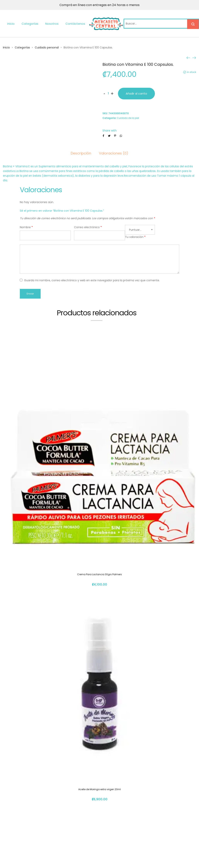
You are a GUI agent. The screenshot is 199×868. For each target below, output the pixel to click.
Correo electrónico (88, 227)
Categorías (30, 24)
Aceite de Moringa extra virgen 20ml (99, 789)
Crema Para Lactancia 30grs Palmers (99, 574)
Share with (110, 131)
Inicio (11, 24)
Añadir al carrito (136, 94)
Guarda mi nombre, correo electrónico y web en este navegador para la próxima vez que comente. (92, 280)
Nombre (26, 227)
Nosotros (52, 24)
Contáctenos (75, 24)
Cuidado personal (47, 47)
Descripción (81, 153)
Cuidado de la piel (128, 118)
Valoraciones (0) (114, 153)
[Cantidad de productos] (108, 94)
